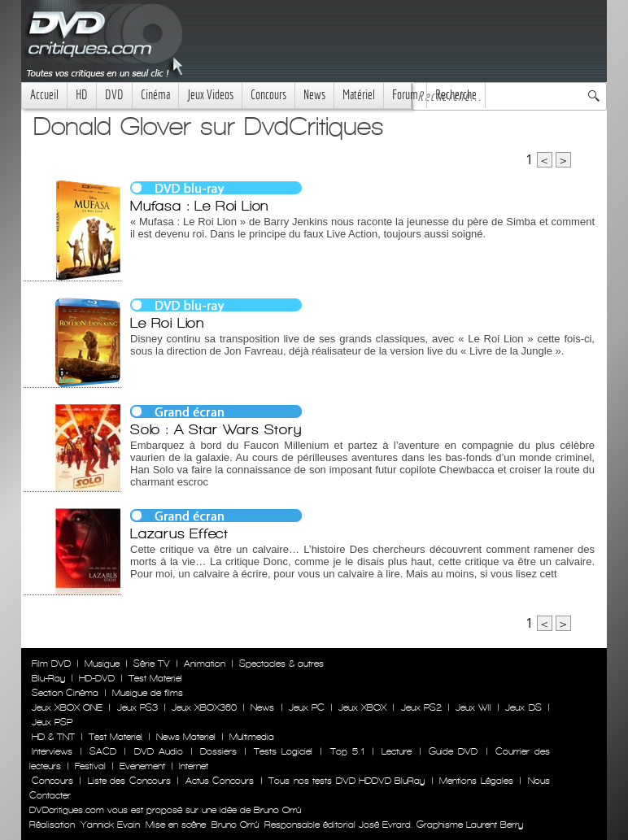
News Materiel (186, 737)
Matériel (359, 95)
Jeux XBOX (362, 707)
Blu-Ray (48, 678)
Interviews (52, 751)
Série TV (152, 664)
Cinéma (155, 95)
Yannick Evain (110, 825)
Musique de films (148, 693)
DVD (114, 95)
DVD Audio (159, 751)
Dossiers (218, 751)
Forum (405, 95)
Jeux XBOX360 (204, 707)
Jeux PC (307, 707)
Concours (268, 95)
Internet (194, 766)
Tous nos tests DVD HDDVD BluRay (347, 781)
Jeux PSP (52, 722)
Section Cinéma (65, 693)
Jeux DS (523, 707)
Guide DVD (453, 751)
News (314, 95)
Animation (205, 664)
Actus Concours (220, 781)
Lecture (397, 751)
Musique (102, 664)
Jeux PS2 (421, 707)
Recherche (456, 95)
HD (82, 95)
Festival (90, 766)
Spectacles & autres (281, 664)
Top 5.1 (347, 751)
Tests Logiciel (283, 751)
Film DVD (51, 664)
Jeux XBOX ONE (67, 707)
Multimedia (252, 737)
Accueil (44, 95)
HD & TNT (53, 737)
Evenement (142, 766)
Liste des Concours (129, 781)
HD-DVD (97, 678)
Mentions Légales (476, 781)
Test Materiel (155, 678)
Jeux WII (473, 707)
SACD (103, 751)
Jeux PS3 (137, 707)
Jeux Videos (210, 95)
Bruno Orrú (235, 825)
